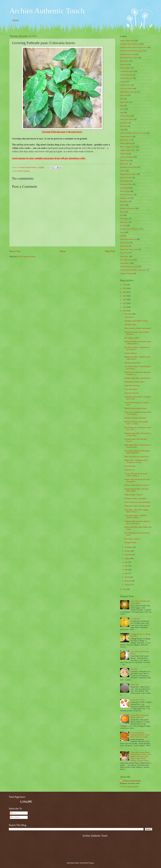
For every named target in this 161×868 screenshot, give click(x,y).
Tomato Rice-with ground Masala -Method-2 (139, 716)
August (128, 558)
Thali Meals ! (125, 263)
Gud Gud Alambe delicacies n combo (133, 133)
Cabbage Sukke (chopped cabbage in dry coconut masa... (137, 522)
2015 (125, 303)
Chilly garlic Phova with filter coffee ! (138, 506)
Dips (122, 106)
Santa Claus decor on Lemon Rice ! (137, 457)
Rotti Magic (124, 219)
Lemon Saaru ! (130, 470)
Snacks (123, 232)
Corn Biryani (135, 619)
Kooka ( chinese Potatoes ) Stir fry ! (137, 485)
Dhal (122, 99)
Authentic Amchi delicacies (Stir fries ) (134, 47)
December (129, 314)
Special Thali (125, 243)
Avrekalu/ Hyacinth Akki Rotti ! (136, 418)
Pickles (123, 205)
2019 (125, 288)
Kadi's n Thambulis (127, 157)
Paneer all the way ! (127, 195)
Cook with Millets (126, 89)
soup (122, 236)
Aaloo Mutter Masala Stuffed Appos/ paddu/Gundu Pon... (137, 452)
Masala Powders (126, 178)
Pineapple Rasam (130, 542)
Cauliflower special (127, 71)
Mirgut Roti (135, 684)
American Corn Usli (131, 393)
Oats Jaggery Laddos (132, 338)
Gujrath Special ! (126, 137)
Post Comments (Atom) (27, 257)
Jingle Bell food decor (132, 386)
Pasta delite (124, 202)
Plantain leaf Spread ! (128, 208)
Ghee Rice (134, 669)
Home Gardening (24, 171)
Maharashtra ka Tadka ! (128, 174)
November (129, 547)
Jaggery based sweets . (128, 150)
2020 (125, 285)
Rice (122, 215)
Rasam (123, 212)
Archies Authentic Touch (47, 11)
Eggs (122, 112)
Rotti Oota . (124, 222)
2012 (125, 589)
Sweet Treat (124, 253)
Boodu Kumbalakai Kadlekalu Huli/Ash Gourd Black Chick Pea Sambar (140, 735)
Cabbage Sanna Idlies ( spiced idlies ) (137, 378)
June (127, 566)
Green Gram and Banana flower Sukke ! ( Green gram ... (138, 413)
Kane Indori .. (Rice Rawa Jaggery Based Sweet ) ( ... (136, 511)
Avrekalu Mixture (131, 353)
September (129, 555)
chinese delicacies (126, 78)
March (127, 577)
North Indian (125, 188)
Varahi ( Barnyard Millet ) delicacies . (133, 270)
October (128, 551)
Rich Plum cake (130, 466)
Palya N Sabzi (125, 191)
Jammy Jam (124, 154)
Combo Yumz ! (125, 85)
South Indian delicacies (128, 239)
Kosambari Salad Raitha (129, 167)
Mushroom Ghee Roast (132, 363)
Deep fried (124, 95)
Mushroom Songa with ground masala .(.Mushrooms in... (138, 343)
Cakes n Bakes (125, 68)
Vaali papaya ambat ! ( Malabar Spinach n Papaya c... (135, 517)
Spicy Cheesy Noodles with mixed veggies (140, 602)
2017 (125, 296)
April (127, 573)
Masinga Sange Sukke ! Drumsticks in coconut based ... (138, 434)
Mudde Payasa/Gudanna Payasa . (136, 408)
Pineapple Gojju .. (131, 325)
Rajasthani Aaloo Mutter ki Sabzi (136, 321)
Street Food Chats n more (129, 249)
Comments (15, 817)
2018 (125, 292)
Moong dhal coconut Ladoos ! (135, 382)
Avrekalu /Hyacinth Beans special (132, 51)
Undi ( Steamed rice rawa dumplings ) (138, 502)
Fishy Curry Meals (127, 119)
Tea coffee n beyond (127, 260)
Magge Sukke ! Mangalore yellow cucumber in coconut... (136, 461)
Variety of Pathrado (127, 274)
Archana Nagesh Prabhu (132, 781)
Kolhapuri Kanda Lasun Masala (135, 499)
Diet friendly (125, 102)
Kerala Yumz (125, 160)
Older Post (110, 251)
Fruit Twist (124, 126)
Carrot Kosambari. (131, 389)
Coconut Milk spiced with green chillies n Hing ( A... (136, 475)
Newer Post (15, 251)
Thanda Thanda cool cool (129, 267)
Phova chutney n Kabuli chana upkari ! (138, 328)
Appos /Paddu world (127, 41)
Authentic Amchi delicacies (130, 44)
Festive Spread (125, 116)
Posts (13, 813)
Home (16, 20)
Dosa (122, 109)
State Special (125, 246)
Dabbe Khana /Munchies (129, 92)
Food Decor (124, 123)
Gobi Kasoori (129, 317)
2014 (125, 307)
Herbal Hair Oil (126, 140)
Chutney (123, 82)
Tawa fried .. (125, 256)
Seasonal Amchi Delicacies (130, 229)
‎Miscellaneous (125, 181)
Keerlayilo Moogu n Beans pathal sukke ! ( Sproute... (136, 423)
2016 (125, 300)
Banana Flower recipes (128, 54)
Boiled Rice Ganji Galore (129, 58)
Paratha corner (125, 198)
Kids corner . (125, 164)
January (128, 585)
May (127, 570)
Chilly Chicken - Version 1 (134, 495)
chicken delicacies (126, 75)
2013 (125, 311)
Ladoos (123, 171)
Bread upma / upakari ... (133, 539)
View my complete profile (129, 787)
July (127, 562)
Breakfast (123, 65)
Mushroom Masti (126, 184)
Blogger (91, 863)
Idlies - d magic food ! (128, 147)
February (128, 581)
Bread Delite (125, 61)
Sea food (123, 226)
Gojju (122, 130)
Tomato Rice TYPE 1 (138, 700)
